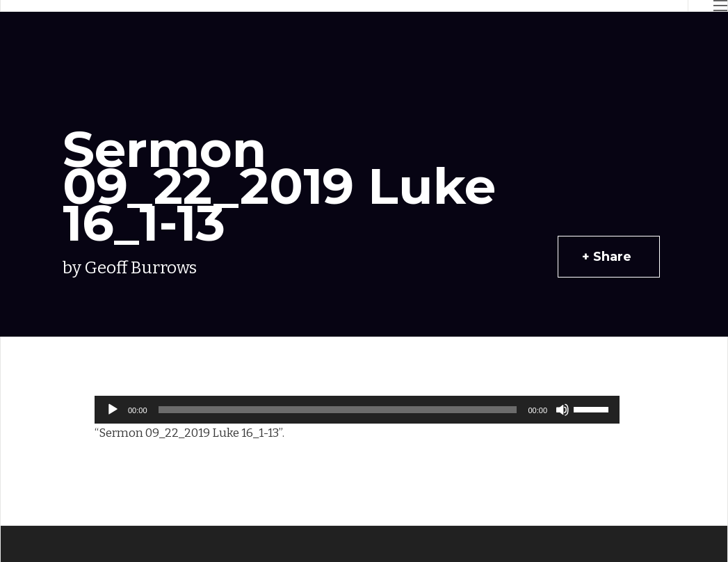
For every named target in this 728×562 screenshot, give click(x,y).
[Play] (113, 410)
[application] (357, 410)
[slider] (338, 410)
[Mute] (563, 410)
